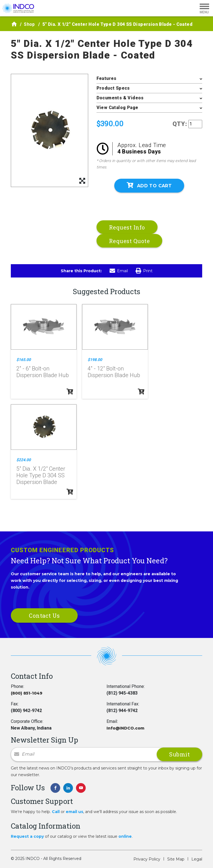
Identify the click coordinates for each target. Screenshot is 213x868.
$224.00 (24, 460)
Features (106, 78)
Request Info (127, 227)
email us (74, 812)
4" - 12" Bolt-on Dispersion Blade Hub (114, 372)
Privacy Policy (147, 859)
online (125, 836)
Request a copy (27, 836)
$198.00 (95, 360)
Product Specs (113, 88)
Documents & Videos (120, 98)
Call (56, 812)
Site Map (176, 859)
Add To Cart (149, 185)
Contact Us (44, 615)
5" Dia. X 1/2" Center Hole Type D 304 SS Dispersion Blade (41, 475)
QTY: (180, 124)
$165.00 (24, 360)
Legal (197, 859)
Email (119, 271)
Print (144, 271)
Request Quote (130, 241)
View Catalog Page (117, 108)
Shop (29, 24)
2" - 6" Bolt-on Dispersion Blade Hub (43, 372)
